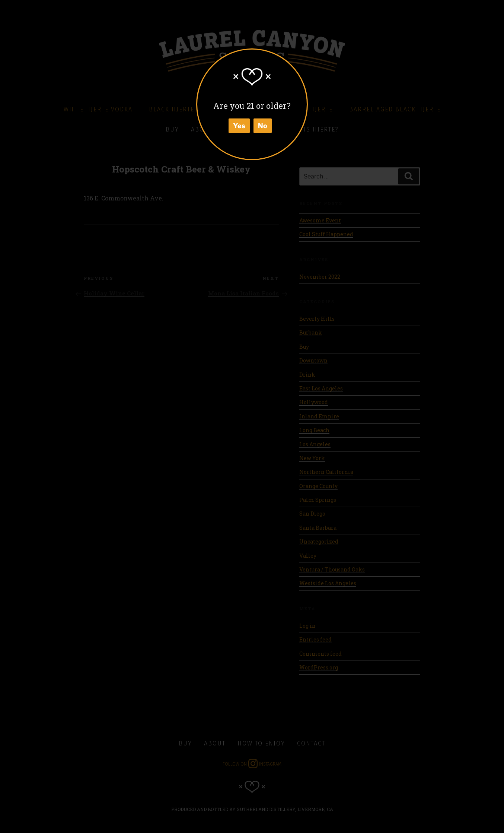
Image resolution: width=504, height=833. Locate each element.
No (263, 126)
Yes (239, 126)
